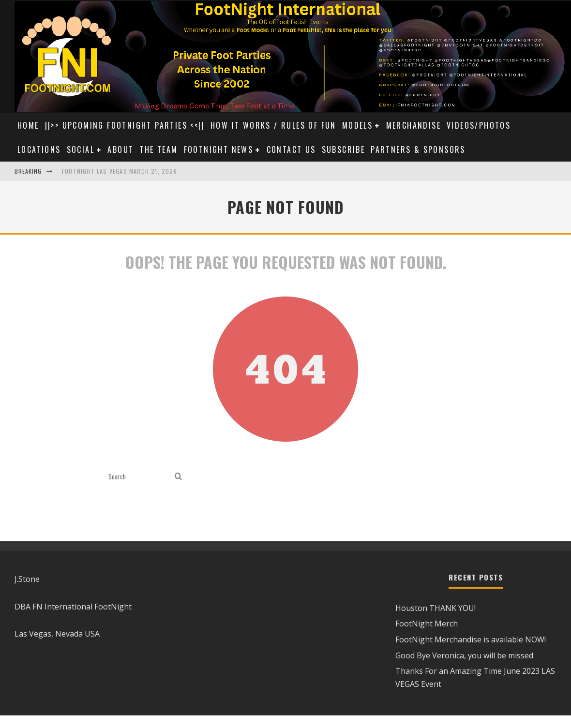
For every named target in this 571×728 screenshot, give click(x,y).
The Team (158, 149)
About (120, 149)
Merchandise (413, 125)
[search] (178, 477)
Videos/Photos (479, 125)
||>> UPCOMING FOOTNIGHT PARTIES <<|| (125, 125)
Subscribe (344, 149)
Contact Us (291, 149)
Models (357, 125)
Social (81, 149)
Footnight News (219, 149)
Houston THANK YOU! (436, 608)
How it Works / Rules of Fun (273, 125)
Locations (39, 149)
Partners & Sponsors (418, 149)
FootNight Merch (427, 624)
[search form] (140, 477)
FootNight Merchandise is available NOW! (471, 639)
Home (28, 125)
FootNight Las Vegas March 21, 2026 (120, 171)
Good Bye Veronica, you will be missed (464, 655)
